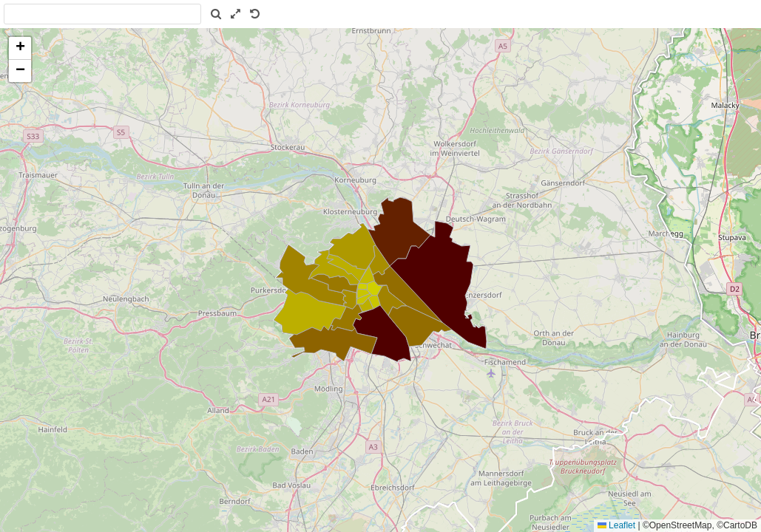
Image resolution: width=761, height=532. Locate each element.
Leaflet (616, 525)
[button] (20, 48)
